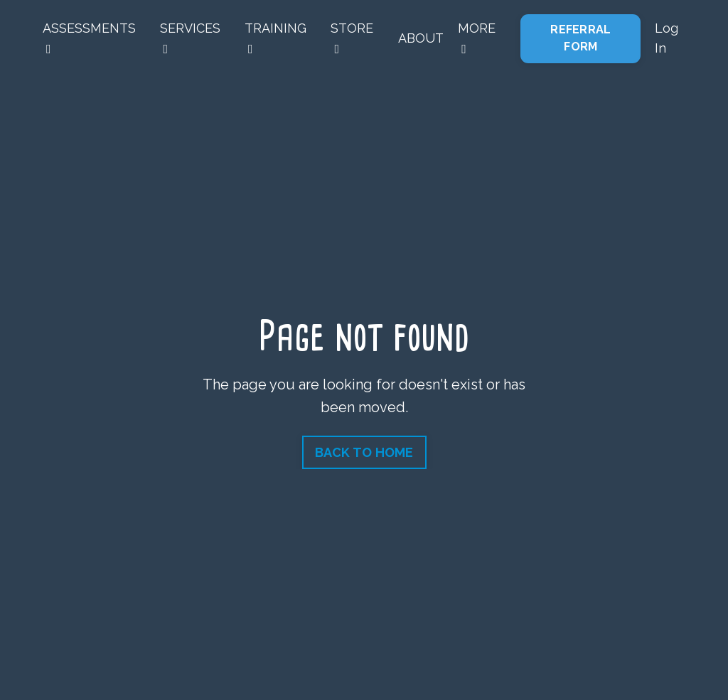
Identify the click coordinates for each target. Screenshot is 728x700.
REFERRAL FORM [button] (580, 38)
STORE (352, 38)
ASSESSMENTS (89, 38)
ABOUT (421, 38)
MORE (477, 38)
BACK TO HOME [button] (364, 452)
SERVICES (190, 38)
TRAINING (275, 38)
